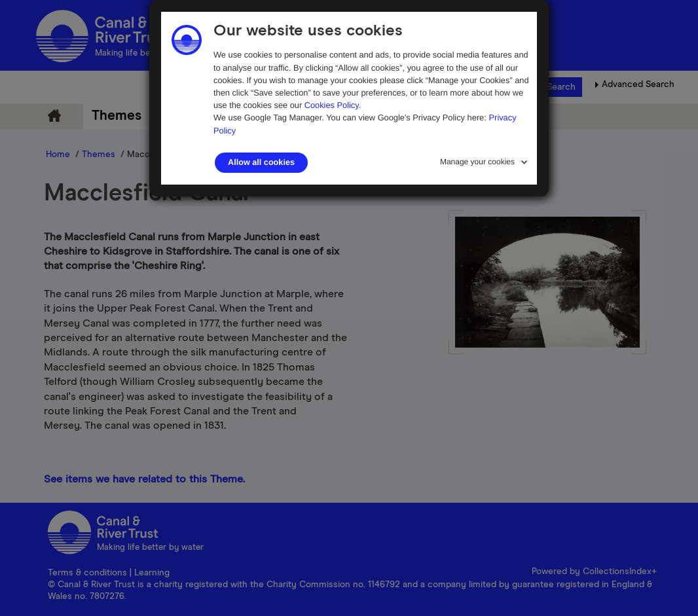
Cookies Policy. (333, 105)
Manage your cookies (477, 162)
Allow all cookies (261, 162)
